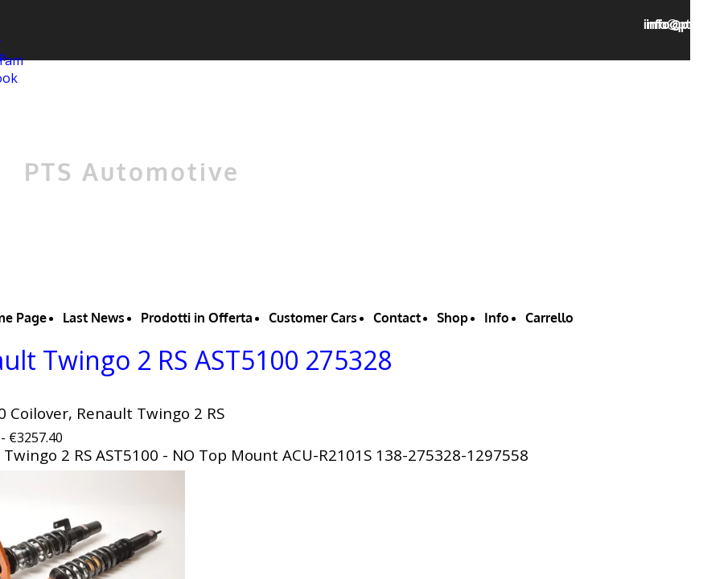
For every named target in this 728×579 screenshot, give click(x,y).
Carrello (549, 318)
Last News (94, 318)
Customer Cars (313, 318)
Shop (452, 318)
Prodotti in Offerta (197, 318)
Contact (397, 318)
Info (497, 318)
